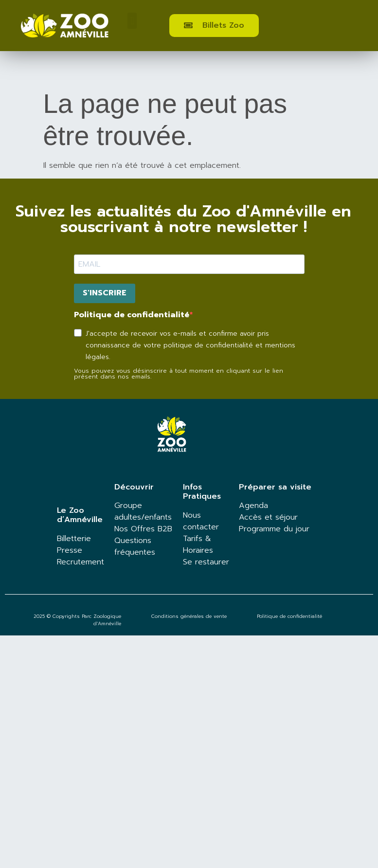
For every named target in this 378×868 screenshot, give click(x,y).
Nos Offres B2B (143, 529)
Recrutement (81, 562)
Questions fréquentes (135, 546)
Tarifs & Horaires (198, 544)
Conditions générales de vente (189, 616)
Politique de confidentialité (132, 315)
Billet (65, 539)
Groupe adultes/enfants (143, 511)
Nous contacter (201, 521)
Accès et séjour (268, 517)
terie (82, 539)
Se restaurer (206, 562)
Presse (70, 550)
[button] (132, 21)
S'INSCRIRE (105, 293)
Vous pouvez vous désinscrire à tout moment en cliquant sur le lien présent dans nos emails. (179, 374)
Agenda (253, 506)
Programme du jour (274, 529)
